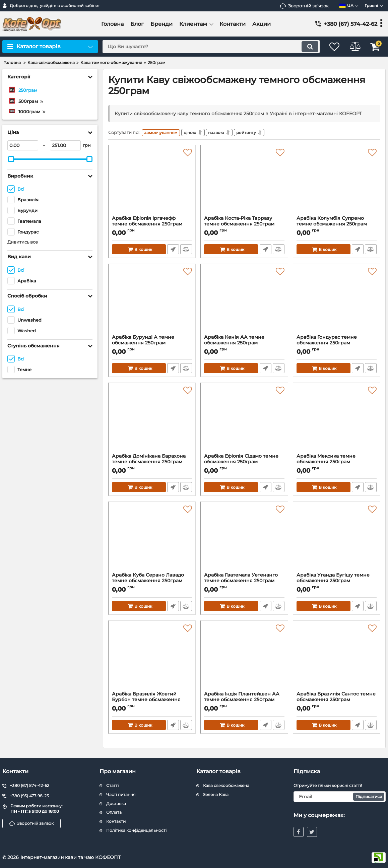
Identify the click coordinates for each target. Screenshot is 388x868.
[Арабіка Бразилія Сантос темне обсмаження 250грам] (337, 659)
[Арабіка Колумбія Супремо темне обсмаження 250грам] (337, 183)
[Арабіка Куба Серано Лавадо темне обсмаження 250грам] (152, 540)
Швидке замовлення (173, 251)
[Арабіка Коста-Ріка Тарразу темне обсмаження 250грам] (244, 183)
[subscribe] (340, 797)
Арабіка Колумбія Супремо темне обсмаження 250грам (337, 225)
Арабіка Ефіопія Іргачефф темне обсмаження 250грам (152, 225)
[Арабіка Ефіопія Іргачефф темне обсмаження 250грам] (152, 183)
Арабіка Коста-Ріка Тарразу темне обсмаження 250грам (244, 225)
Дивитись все (23, 242)
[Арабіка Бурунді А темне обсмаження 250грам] (152, 302)
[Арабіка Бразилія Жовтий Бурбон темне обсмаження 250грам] (152, 659)
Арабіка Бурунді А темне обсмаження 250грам (152, 344)
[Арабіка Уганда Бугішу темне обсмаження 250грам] (337, 540)
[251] (65, 145)
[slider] (11, 159)
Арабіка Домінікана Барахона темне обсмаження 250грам (152, 463)
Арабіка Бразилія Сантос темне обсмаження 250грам (337, 701)
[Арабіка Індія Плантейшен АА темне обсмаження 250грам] (244, 659)
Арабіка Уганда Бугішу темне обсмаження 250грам (337, 582)
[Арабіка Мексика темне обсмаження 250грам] (337, 421)
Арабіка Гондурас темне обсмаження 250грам (337, 344)
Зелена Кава (216, 794)
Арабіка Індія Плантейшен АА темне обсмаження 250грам (244, 701)
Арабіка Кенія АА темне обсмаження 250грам (244, 344)
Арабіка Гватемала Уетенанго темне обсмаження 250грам (244, 582)
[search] (207, 47)
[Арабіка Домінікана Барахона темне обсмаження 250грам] (152, 421)
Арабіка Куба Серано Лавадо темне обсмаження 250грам (152, 582)
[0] (23, 145)
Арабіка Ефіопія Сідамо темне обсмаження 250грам (244, 463)
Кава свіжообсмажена (226, 785)
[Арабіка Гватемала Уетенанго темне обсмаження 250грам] (244, 540)
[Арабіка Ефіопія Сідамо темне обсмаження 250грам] (244, 421)
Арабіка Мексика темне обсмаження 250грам (337, 463)
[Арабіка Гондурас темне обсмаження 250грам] (337, 302)
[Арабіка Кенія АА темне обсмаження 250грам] (244, 302)
